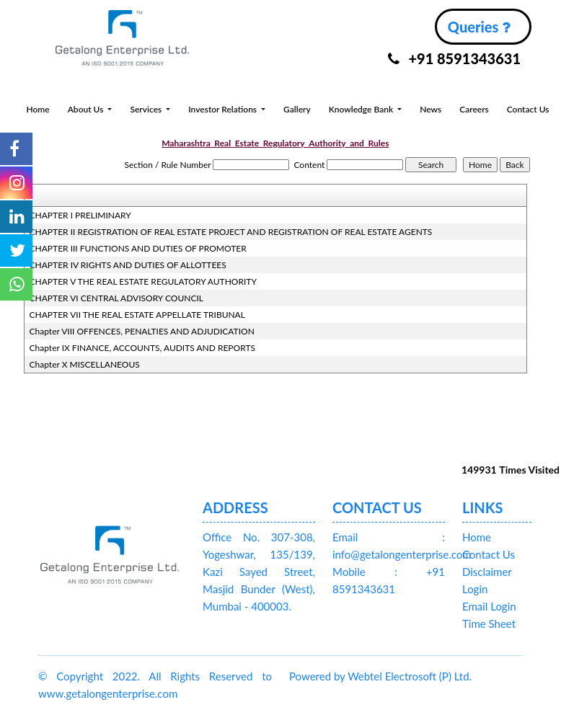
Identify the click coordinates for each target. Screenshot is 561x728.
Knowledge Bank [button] (362, 109)
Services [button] (147, 109)
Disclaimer (487, 572)
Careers (474, 109)
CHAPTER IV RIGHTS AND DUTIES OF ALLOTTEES (128, 265)
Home (37, 109)
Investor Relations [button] (224, 109)
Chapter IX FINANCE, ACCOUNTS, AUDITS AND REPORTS (142, 348)
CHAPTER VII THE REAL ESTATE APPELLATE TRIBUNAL (137, 315)
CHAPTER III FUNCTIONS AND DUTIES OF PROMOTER (138, 248)
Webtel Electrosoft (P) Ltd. (410, 676)
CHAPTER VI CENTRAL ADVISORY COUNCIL (116, 298)
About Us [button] (87, 109)
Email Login (489, 606)
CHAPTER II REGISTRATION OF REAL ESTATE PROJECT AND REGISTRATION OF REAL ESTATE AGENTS (231, 232)
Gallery (297, 109)
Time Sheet (489, 623)
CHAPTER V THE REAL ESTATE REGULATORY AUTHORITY (143, 281)
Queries (479, 27)
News (430, 109)
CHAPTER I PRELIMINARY (80, 215)
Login (475, 589)
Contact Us (528, 109)
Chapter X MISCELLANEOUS (85, 364)
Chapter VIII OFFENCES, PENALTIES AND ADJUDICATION (142, 331)
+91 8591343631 (454, 58)
